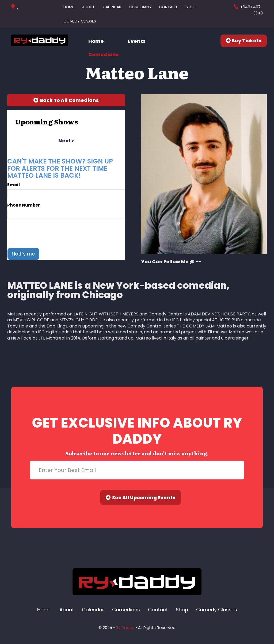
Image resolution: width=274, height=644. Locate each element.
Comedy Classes (80, 21)
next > (66, 141)
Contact (168, 7)
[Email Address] (137, 470)
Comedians (140, 7)
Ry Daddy (125, 628)
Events (137, 41)
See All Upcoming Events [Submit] (140, 498)
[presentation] (48, 233)
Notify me (23, 254)
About (88, 7)
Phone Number (24, 205)
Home (69, 7)
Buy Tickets (244, 41)
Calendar (112, 7)
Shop (191, 7)
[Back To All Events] (66, 100)
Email (14, 185)
